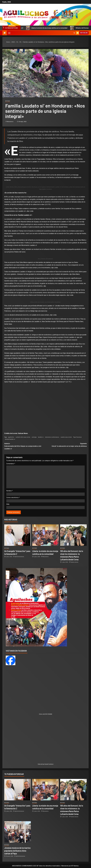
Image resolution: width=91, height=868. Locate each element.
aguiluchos (11, 437)
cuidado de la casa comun (23, 437)
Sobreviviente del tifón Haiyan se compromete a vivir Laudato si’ (25, 446)
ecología (34, 437)
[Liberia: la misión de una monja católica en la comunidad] (45, 535)
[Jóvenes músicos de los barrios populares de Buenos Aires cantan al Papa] (18, 832)
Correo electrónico (13, 498)
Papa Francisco (77, 437)
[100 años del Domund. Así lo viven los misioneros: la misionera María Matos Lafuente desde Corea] (73, 535)
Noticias (8, 101)
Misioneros (10, 122)
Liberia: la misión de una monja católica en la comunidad (50, 28)
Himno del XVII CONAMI (46, 714)
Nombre (10, 491)
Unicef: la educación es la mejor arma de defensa (66, 445)
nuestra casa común (66, 437)
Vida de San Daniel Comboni (46, 764)
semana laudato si (10, 439)
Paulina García (74, 562)
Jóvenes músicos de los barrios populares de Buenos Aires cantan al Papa (17, 851)
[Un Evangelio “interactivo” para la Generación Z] (18, 535)
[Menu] (9, 33)
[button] (9, 33)
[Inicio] (5, 33)
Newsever (65, 866)
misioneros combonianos (52, 437)
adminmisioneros (19, 557)
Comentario (11, 464)
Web (8, 504)
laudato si (41, 437)
